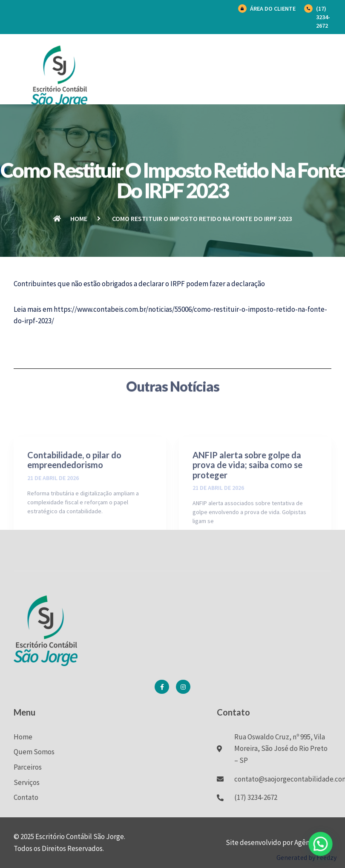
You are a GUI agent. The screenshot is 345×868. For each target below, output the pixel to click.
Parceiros (28, 767)
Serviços (27, 782)
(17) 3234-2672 (323, 17)
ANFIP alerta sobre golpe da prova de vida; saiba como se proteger (247, 500)
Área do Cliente (273, 9)
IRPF (178, 284)
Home (23, 737)
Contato (26, 797)
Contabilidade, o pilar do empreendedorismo (74, 495)
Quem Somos (34, 752)
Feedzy (326, 857)
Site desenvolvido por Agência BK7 (279, 842)
